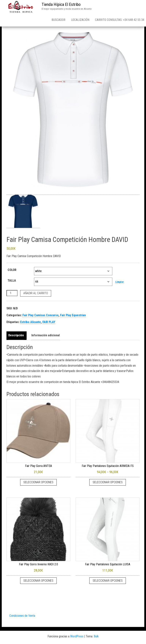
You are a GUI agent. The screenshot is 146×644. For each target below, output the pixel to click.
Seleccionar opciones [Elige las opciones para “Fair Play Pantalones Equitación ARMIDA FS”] (108, 482)
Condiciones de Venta (22, 616)
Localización (80, 20)
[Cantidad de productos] (12, 293)
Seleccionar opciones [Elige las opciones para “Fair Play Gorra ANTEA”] (38, 482)
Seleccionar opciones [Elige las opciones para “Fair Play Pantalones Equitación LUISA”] (108, 581)
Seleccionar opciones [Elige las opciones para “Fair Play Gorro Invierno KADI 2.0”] (38, 581)
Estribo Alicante (31, 322)
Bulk (96, 636)
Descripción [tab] (16, 335)
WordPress (77, 636)
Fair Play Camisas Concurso (40, 315)
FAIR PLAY (49, 322)
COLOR (12, 270)
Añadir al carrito (36, 293)
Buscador (58, 20)
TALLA (12, 280)
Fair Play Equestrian (73, 315)
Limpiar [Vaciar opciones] (120, 282)
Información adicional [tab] (46, 335)
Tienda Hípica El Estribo (61, 4)
